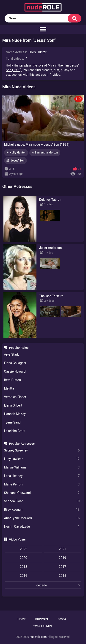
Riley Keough (42, 510)
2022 (24, 549)
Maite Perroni (42, 484)
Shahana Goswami (42, 493)
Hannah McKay (15, 414)
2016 (24, 576)
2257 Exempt (43, 626)
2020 (24, 558)
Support (42, 619)
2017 (62, 567)
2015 (62, 576)
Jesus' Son (18, 161)
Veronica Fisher (15, 397)
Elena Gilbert (13, 405)
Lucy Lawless (42, 459)
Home (22, 619)
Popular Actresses (22, 443)
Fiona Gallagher (15, 363)
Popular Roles (19, 348)
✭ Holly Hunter (16, 153)
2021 (62, 549)
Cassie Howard (15, 371)
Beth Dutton (13, 380)
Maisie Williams (42, 467)
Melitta (9, 388)
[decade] (43, 585)
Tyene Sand (12, 422)
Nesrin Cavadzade (42, 527)
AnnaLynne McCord (42, 518)
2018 (24, 567)
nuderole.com (38, 637)
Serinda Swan (42, 501)
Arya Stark (11, 354)
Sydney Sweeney (42, 450)
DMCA (62, 619)
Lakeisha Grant (15, 431)
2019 (62, 558)
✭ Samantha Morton (45, 153)
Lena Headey (42, 476)
